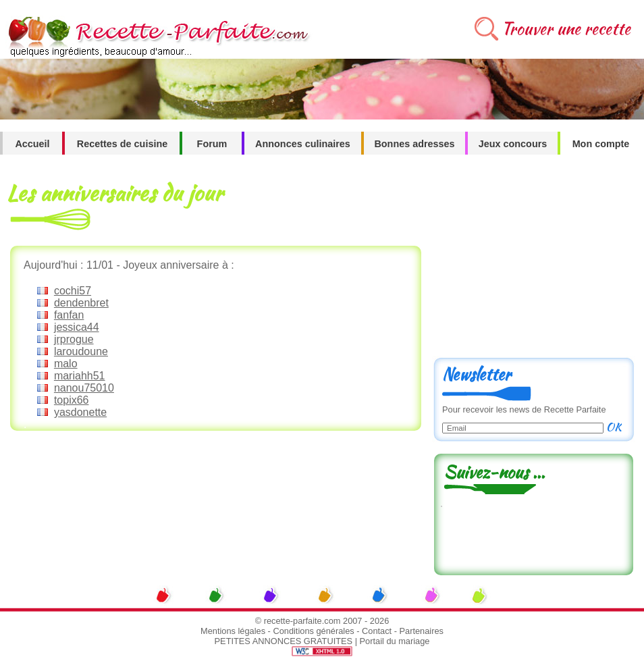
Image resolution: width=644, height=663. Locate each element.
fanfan (69, 315)
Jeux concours (513, 144)
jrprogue (74, 339)
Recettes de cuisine (122, 144)
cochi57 (73, 291)
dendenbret (81, 303)
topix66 (72, 400)
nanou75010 (84, 388)
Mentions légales (233, 631)
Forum (212, 144)
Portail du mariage (395, 641)
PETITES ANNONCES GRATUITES (284, 641)
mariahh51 (80, 376)
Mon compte (601, 144)
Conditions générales (313, 631)
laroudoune (81, 351)
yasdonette (80, 412)
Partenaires (422, 631)
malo (66, 364)
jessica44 (77, 327)
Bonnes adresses (414, 144)
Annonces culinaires (303, 144)
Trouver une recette (566, 29)
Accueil (32, 144)
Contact (377, 631)
